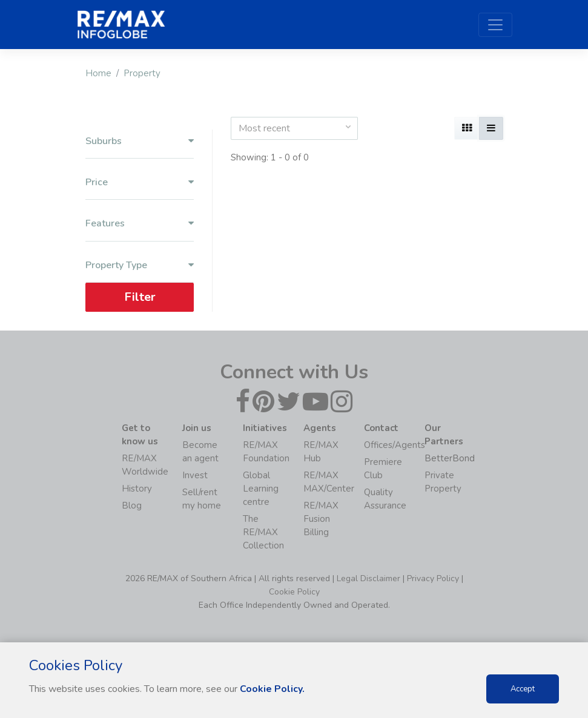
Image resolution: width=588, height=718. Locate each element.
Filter (139, 297)
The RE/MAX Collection (263, 532)
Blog (132, 506)
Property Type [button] (140, 265)
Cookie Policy (294, 592)
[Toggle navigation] (495, 25)
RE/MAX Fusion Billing (321, 519)
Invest (195, 475)
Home (98, 73)
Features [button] (140, 224)
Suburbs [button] (140, 141)
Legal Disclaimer (368, 578)
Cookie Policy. (272, 689)
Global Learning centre (261, 489)
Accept (523, 689)
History (137, 489)
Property (142, 73)
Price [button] (140, 183)
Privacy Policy (433, 578)
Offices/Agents (395, 445)
